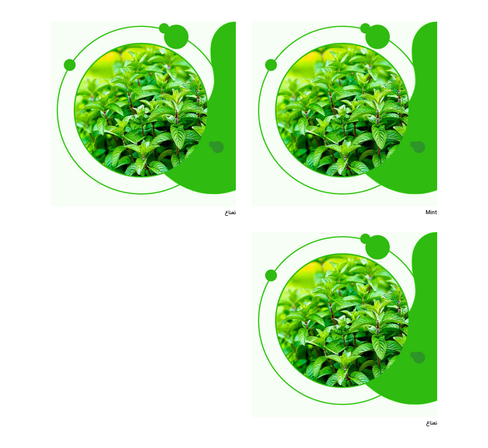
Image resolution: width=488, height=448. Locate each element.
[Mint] (345, 26)
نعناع (230, 213)
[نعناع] (143, 26)
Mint (431, 213)
